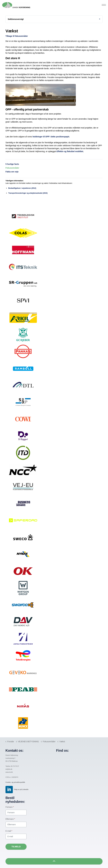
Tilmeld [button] (16, 847)
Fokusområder (12, 168)
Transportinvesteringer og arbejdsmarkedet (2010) (28, 193)
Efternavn (10, 819)
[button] (54, 861)
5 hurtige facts (12, 164)
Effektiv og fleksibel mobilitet (70, 151)
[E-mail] (16, 836)
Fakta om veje (12, 172)
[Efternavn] (16, 824)
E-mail (9, 831)
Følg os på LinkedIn (21, 789)
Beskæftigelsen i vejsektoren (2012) (22, 188)
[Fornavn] (16, 813)
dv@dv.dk (9, 769)
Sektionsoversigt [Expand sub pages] (54, 19)
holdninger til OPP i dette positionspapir (51, 137)
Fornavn (10, 807)
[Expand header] (104, 5)
